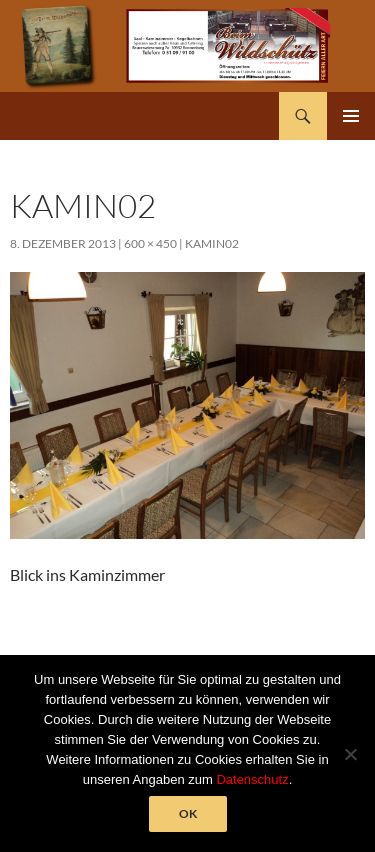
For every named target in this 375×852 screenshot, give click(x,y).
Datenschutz (252, 779)
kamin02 (212, 243)
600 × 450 (150, 243)
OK (188, 813)
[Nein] (350, 754)
